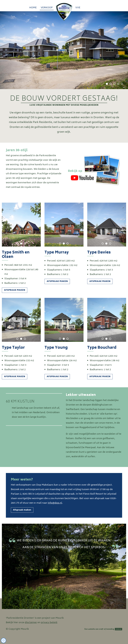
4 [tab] (118, 84)
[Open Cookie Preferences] (3, 640)
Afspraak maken (15, 290)
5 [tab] (122, 84)
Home (33, 8)
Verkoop (47, 8)
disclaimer (31, 623)
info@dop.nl (55, 503)
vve (78, 8)
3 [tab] (114, 84)
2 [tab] (111, 84)
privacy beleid (49, 623)
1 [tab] (107, 84)
